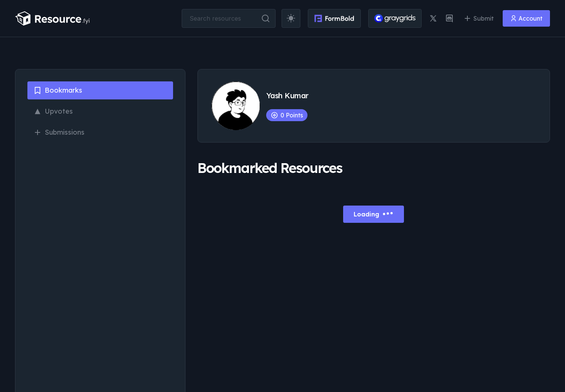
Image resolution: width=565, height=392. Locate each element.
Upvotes (53, 111)
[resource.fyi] (53, 18)
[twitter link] (433, 18)
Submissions (59, 132)
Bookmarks (58, 90)
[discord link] (449, 18)
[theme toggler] (291, 18)
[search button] (266, 18)
